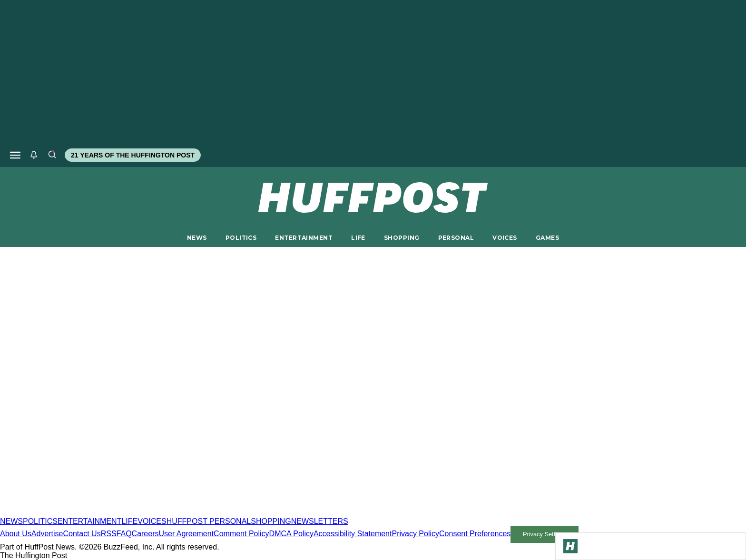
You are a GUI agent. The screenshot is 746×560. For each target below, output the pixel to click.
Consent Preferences (475, 534)
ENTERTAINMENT (304, 238)
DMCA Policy (291, 534)
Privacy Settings (545, 534)
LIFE (358, 238)
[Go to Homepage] (570, 546)
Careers (145, 534)
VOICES (505, 238)
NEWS (197, 238)
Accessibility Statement (353, 534)
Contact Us (82, 534)
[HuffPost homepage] (123, 513)
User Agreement (186, 534)
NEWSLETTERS (320, 521)
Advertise (47, 534)
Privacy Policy (415, 534)
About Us (16, 534)
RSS (109, 534)
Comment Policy (241, 534)
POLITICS (241, 238)
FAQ (124, 534)
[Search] (52, 155)
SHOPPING (402, 238)
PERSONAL (456, 238)
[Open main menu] (15, 155)
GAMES (547, 238)
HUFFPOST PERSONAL (209, 521)
